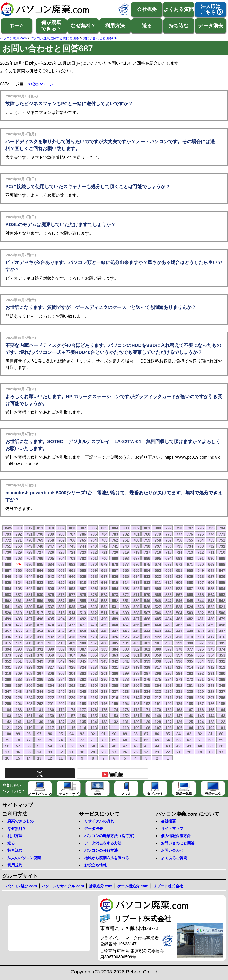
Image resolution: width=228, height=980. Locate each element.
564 (211, 595)
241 (72, 692)
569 (158, 595)
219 (83, 698)
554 (94, 601)
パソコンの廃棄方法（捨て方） (110, 836)
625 (8, 583)
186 (211, 704)
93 (82, 734)
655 (136, 570)
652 (169, 570)
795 (211, 528)
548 (158, 601)
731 (222, 546)
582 (19, 595)
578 (62, 595)
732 (211, 546)
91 (104, 734)
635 (126, 576)
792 (19, 534)
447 (115, 631)
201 (51, 704)
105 (179, 728)
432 (51, 637)
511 (104, 613)
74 (61, 740)
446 (126, 631)
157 (72, 716)
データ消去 (211, 25)
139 (40, 722)
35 (29, 752)
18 (211, 752)
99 (18, 734)
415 (8, 643)
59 (221, 740)
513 (83, 613)
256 (136, 685)
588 (179, 589)
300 (115, 673)
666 (19, 570)
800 (158, 528)
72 (82, 740)
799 (169, 528)
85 (168, 734)
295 (169, 673)
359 (158, 655)
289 (8, 679)
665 (29, 570)
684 (51, 564)
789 (51, 534)
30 (82, 752)
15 (18, 758)
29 (93, 752)
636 (115, 576)
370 (40, 655)
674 (158, 564)
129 (147, 722)
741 (115, 546)
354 (211, 655)
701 (94, 558)
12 (50, 758)
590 (158, 589)
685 (40, 564)
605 (222, 583)
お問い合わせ (172, 850)
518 (29, 613)
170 (158, 710)
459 (211, 625)
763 (104, 540)
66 (146, 740)
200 (62, 704)
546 (179, 601)
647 (222, 570)
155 (94, 716)
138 (51, 722)
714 (179, 552)
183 (19, 710)
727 (40, 552)
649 (201, 570)
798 (179, 528)
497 (29, 619)
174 (115, 710)
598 (72, 589)
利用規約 (15, 865)
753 (211, 540)
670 (201, 564)
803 (126, 528)
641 (62, 576)
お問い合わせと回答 (178, 843)
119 (29, 728)
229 (201, 692)
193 (136, 704)
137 (62, 722)
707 (29, 558)
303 (83, 673)
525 (179, 607)
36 (18, 752)
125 (190, 722)
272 (190, 679)
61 (200, 740)
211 (169, 698)
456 (19, 631)
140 (29, 722)
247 (8, 692)
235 (136, 692)
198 (83, 704)
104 (190, 728)
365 (94, 655)
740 (126, 546)
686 (29, 564)
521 (222, 607)
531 (115, 607)
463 (169, 625)
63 (178, 740)
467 (126, 625)
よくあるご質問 (174, 858)
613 (136, 583)
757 (169, 540)
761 (126, 540)
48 (114, 746)
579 (51, 595)
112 (104, 728)
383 (126, 649)
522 (211, 607)
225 (19, 698)
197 (94, 704)
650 (190, 570)
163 (8, 716)
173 (126, 710)
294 (179, 673)
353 (222, 655)
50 (93, 746)
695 (158, 558)
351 (19, 661)
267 (19, 685)
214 (136, 698)
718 (136, 552)
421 (169, 637)
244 (40, 692)
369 (51, 655)
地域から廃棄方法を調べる (107, 858)
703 (72, 558)
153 (115, 716)
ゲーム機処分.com (133, 886)
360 (147, 655)
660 (83, 570)
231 (179, 692)
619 (72, 583)
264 (51, 685)
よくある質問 (179, 9)
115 (72, 728)
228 (211, 692)
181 (40, 710)
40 (200, 746)
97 (39, 734)
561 (19, 601)
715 (169, 552)
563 (222, 595)
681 (83, 564)
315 (179, 667)
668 (222, 564)
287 (29, 679)
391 (40, 649)
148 (169, 716)
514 (72, 613)
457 (8, 631)
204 (19, 704)
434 (29, 637)
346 (72, 661)
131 (126, 722)
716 (158, 552)
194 (126, 704)
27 (114, 752)
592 (136, 589)
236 (126, 692)
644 (29, 576)
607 (201, 583)
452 (62, 631)
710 (222, 552)
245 (29, 692)
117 (51, 728)
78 (18, 740)
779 (158, 534)
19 (200, 752)
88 (136, 734)
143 (222, 716)
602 (29, 589)
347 (62, 661)
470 (94, 625)
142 (8, 722)
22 (168, 752)
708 (19, 558)
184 (8, 710)
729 (19, 552)
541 (8, 607)
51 (82, 746)
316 (169, 667)
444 (147, 631)
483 (179, 619)
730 (8, 552)
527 (158, 607)
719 (126, 552)
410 (62, 643)
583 (8, 595)
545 (190, 601)
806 (94, 528)
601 (40, 589)
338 (158, 661)
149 (158, 716)
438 (211, 631)
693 (179, 558)
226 (8, 698)
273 (179, 679)
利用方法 (115, 25)
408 (83, 643)
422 (158, 637)
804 (115, 528)
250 (201, 685)
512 (94, 613)
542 (222, 601)
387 (83, 649)
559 (40, 601)
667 (8, 570)
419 (190, 637)
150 (147, 716)
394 (8, 649)
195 (115, 704)
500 (222, 613)
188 (190, 704)
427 (104, 637)
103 (201, 728)
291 (211, 673)
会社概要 (147, 9)
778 (169, 534)
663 (51, 570)
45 (146, 746)
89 (125, 734)
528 (147, 607)
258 (115, 685)
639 (83, 576)
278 (126, 679)
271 (201, 679)
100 (8, 734)
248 (222, 685)
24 (146, 752)
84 (178, 734)
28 (104, 752)
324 (83, 667)
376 (201, 649)
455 (29, 631)
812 (29, 528)
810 (51, 528)
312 (211, 667)
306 (51, 673)
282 (83, 679)
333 (211, 661)
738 (147, 546)
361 (136, 655)
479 (222, 619)
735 (179, 546)
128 (158, 722)
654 (147, 570)
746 (62, 546)
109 (136, 728)
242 (62, 692)
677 (126, 564)
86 (157, 734)
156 (83, 716)
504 (179, 613)
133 (104, 722)
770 (29, 540)
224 (29, 698)
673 (169, 564)
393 (19, 649)
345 (83, 661)
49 (104, 746)
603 (19, 589)
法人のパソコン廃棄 (24, 858)
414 (19, 643)
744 (83, 546)
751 (8, 546)
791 (29, 534)
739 (136, 546)
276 (147, 679)
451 (72, 631)
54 (50, 746)
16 (7, 758)
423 (147, 637)
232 (169, 692)
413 (29, 643)
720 (115, 552)
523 (201, 607)
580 (40, 595)
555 (83, 601)
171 (147, 710)
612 (147, 583)
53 (61, 746)
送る (147, 25)
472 (72, 625)
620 (62, 583)
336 (179, 661)
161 (29, 716)
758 (158, 540)
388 (72, 649)
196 (104, 704)
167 (190, 710)
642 (51, 576)
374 (222, 649)
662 (62, 570)
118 (40, 728)
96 (50, 734)
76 (39, 740)
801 (147, 528)
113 (94, 728)
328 (40, 667)
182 (29, 710)
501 (211, 613)
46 (136, 746)
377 (190, 649)
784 (104, 534)
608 (190, 583)
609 (179, 583)
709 (8, 558)
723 (83, 552)
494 (62, 619)
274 (169, 679)
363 (115, 655)
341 (126, 661)
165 (211, 710)
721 (104, 552)
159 (51, 716)
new (8, 528)
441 (179, 631)
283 (72, 679)
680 (94, 564)
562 (8, 601)
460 (201, 625)
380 (158, 649)
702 (83, 558)
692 (190, 558)
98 (29, 734)
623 (29, 583)
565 (201, 595)
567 (179, 595)
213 (147, 698)
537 (51, 607)
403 (136, 643)
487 (136, 619)
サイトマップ (172, 829)
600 (51, 589)
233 (158, 692)
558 (51, 601)
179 (62, 710)
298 (136, 673)
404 (126, 643)
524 (190, 607)
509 (126, 613)
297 (147, 673)
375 (211, 649)
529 (136, 607)
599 (62, 589)
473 (62, 625)
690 (211, 558)
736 (169, 546)
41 (189, 746)
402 (147, 643)
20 (189, 752)
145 (201, 716)
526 (169, 607)
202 (40, 704)
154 (104, 716)
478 (8, 625)
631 (169, 576)
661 (72, 570)
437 (222, 631)
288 (19, 679)
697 (136, 558)
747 (51, 546)
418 (201, 637)
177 (83, 710)
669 (211, 564)
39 (211, 746)
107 (158, 728)
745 (72, 546)
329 (29, 667)
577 (72, 595)
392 (29, 649)
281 (94, 679)
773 (222, 534)
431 (62, 637)
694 (169, 558)
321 (115, 667)
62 (189, 740)
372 (19, 655)
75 (50, 740)
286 (40, 679)
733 (201, 546)
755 (190, 540)
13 (39, 758)
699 (115, 558)
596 (94, 589)
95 (61, 734)
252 (179, 685)
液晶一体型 (184, 789)
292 (201, 673)
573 (115, 595)
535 (72, 607)
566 (190, 595)
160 (40, 716)
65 (157, 740)
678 (115, 564)
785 (94, 534)
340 (136, 661)
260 (94, 685)
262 (72, 685)
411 (51, 643)
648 (211, 570)
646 (8, 576)
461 (190, 625)
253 (169, 685)
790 (40, 534)
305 (62, 673)
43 (168, 746)
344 (94, 661)
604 (8, 589)
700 (104, 558)
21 (178, 752)
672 (179, 564)
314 (190, 667)
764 (94, 540)
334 (201, 661)
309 (19, 673)
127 (169, 722)
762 (115, 540)
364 (104, 655)
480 (211, 619)
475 (40, 625)
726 (51, 552)
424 (136, 637)
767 (62, 540)
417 (211, 637)
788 (62, 534)
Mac (98, 789)
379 (169, 649)
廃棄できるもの (20, 821)
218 (94, 698)
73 (71, 740)
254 (158, 685)
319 (136, 667)
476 (29, 625)
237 (115, 692)
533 (94, 607)
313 (201, 667)
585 (211, 589)
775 (201, 534)
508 (136, 613)
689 (222, 558)
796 (201, 528)
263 (62, 685)
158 (62, 716)
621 (51, 583)
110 (126, 728)
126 (179, 722)
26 (125, 752)
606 (211, 583)
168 (179, 710)
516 (51, 613)
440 (190, 631)
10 (71, 758)
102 (211, 728)
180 (51, 710)
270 (211, 679)
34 (39, 752)
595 (104, 589)
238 (104, 692)
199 (72, 704)
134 (94, 722)
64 (168, 740)
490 (104, 619)
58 (7, 746)
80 (221, 734)
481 (201, 619)
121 (8, 728)
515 (62, 613)
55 (39, 746)
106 (169, 728)
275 (158, 679)
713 (190, 552)
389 (62, 649)
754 (201, 540)
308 (29, 673)
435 (19, 637)
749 (29, 546)
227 (222, 692)
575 (94, 595)
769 (40, 540)
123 (211, 722)
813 (19, 528)
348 (51, 661)
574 (104, 595)
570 (147, 595)
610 (169, 583)
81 (211, 734)
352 (8, 661)
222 (51, 698)
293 (190, 673)
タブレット (155, 789)
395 (222, 643)
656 (126, 570)
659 (94, 570)
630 (179, 576)
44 (157, 746)
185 (222, 704)
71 (93, 740)
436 (8, 637)
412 (40, 643)
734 (190, 546)
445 (136, 631)
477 (19, 625)
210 (179, 698)
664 (40, 570)
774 (211, 534)
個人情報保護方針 (176, 836)
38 (221, 746)
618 (83, 583)
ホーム (17, 25)
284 (62, 679)
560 (29, 601)
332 (222, 661)
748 (40, 546)
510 (115, 613)
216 (115, 698)
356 (190, 655)
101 (222, 728)
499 (8, 619)
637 (104, 576)
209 (190, 698)
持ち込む (179, 25)
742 (104, 546)
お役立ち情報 (95, 865)
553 (104, 601)
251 (190, 685)
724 (72, 552)
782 (126, 534)
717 (147, 552)
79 (7, 740)
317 (158, 667)
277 (136, 679)
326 (62, 667)
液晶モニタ (213, 789)
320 (126, 667)
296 (158, 673)
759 (147, 540)
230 (190, 692)
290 (222, 673)
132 (115, 722)
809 (62, 528)
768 (51, 540)
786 (83, 534)
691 (201, 558)
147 (179, 716)
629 (190, 576)
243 (51, 692)
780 (147, 534)
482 (190, 619)
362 (126, 655)
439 (201, 631)
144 (211, 716)
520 (8, 613)
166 (201, 710)
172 (136, 710)
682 (72, 564)
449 (94, 631)
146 (190, 716)
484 (169, 619)
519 (19, 613)
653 (158, 570)
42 (178, 746)
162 (19, 716)
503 (190, 613)
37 (7, 752)
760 (136, 540)
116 (62, 728)
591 (147, 589)
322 (104, 667)
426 (115, 637)
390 (51, 649)
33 (50, 752)
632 (158, 576)
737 (158, 546)
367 (72, 655)
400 (169, 643)
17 (221, 752)
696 (147, 558)
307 (40, 673)
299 (126, 673)
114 (83, 728)
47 (125, 746)
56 (29, 746)
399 (179, 643)
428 (94, 637)
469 (104, 625)
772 (8, 540)
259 (104, 685)
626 (222, 576)
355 (201, 655)
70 (104, 740)
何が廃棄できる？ (51, 25)
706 (40, 558)
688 (8, 564)
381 (147, 649)
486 (147, 619)
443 (158, 631)
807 (83, 528)
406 (104, 643)
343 (104, 661)
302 (94, 673)
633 (147, 576)
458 (222, 625)
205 (8, 704)
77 (29, 740)
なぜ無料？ (83, 25)
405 (115, 643)
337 (169, 661)
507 (147, 613)
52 (71, 746)
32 (61, 752)
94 (71, 734)
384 (115, 649)
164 (222, 710)
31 (71, 752)
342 (115, 661)
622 (40, 583)
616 (104, 583)
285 (51, 679)
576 (83, 595)
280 (104, 679)
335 (190, 661)
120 (19, 728)
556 (72, 601)
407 (94, 643)
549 (147, 601)
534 (83, 607)
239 (94, 692)
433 (40, 637)
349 (40, 661)
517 (40, 613)
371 (29, 655)
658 (104, 570)
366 (83, 655)
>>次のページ (41, 84)
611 (158, 583)
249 (211, 685)
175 (104, 710)
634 (136, 576)
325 (72, 667)
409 (72, 643)
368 (62, 655)
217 (104, 698)
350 (29, 661)
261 (83, 685)
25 (136, 752)
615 (115, 583)
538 (40, 607)
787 (72, 534)
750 (19, 546)
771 (19, 540)
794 (222, 528)
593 (126, 589)
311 (222, 667)
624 (19, 583)
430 (72, 637)
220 (72, 698)
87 (146, 734)
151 (136, 716)
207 (211, 698)
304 (72, 673)
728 (29, 552)
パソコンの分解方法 (101, 850)
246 (19, 692)
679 (104, 564)
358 (169, 655)
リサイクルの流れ (99, 821)
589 (169, 589)
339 (147, 661)
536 (62, 607)
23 (157, 752)
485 (158, 619)
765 (83, 540)
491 (94, 619)
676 (136, 564)
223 (40, 698)
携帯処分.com (101, 886)
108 (147, 728)
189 (179, 704)
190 (169, 704)
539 (29, 607)
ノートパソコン (40, 789)
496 (40, 619)
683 (62, 564)
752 (222, 540)
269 (222, 679)
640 (72, 576)
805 (104, 528)
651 (179, 570)
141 (19, 722)
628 (201, 576)
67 (136, 740)
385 (104, 649)
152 (126, 716)
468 (115, 625)
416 (222, 637)
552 (115, 601)
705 (51, 558)
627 (211, 576)
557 (62, 601)
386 (94, 649)
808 (72, 528)
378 (179, 649)
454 (40, 631)
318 (147, 667)
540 (19, 607)
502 (201, 613)
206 (222, 698)
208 (201, 698)
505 (169, 613)
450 (83, 631)
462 (179, 625)
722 (94, 552)
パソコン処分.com (21, 886)
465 (147, 625)
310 (8, 673)
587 (190, 589)
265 (40, 685)
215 (126, 698)
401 (158, 643)
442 (169, 631)
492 (83, 619)
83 (189, 734)
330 (19, 667)
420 (179, 637)
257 (126, 685)
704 (62, 558)
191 (158, 704)
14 (29, 758)
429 (83, 637)
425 (126, 637)
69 (114, 740)
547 (169, 601)
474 (51, 625)
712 (201, 552)
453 (51, 631)
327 (51, 667)
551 (126, 601)
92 (93, 734)
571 (136, 595)
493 (72, 619)
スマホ (126, 789)
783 (115, 534)
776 (190, 534)
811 (40, 528)
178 (72, 710)
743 (94, 546)
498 (19, 619)
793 (8, 534)
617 (94, 583)
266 (29, 685)
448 (104, 631)
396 (211, 643)
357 (179, 655)
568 (169, 595)
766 (72, 540)
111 (115, 728)
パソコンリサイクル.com (63, 886)
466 (136, 625)
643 (40, 576)
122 (222, 722)
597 (83, 589)
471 (83, 625)
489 (115, 619)
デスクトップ (69, 789)
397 (201, 643)
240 (83, 692)
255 (147, 685)
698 (126, 558)
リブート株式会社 (168, 886)
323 (94, 667)
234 (147, 692)
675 (147, 564)
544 (201, 601)
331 (8, 667)
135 (83, 722)
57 (18, 746)
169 (169, 710)
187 (201, 704)
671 (190, 564)
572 (126, 595)
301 (104, 673)
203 (29, 704)
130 (136, 722)
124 (201, 722)
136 (72, 722)
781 (136, 534)
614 (126, 583)
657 (115, 570)
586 (201, 589)
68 (125, 740)
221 (62, 698)
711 (211, 552)
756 (179, 540)
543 (211, 601)
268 (8, 685)
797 (190, 528)
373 (8, 655)
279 (115, 679)
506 (158, 613)
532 (104, 607)
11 (61, 758)
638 (94, 576)
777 (179, 534)
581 (29, 595)
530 (126, 607)
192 (147, 704)
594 (115, 589)
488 (126, 619)
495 (51, 619)
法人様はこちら (211, 9)
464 (158, 625)
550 (136, 601)
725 (62, 552)
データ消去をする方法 (103, 843)
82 (200, 734)
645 (19, 576)
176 (94, 710)
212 (158, 698)
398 (190, 643)
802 (136, 528)
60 (211, 740)
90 (114, 734)
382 (136, 649)
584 (222, 589)
